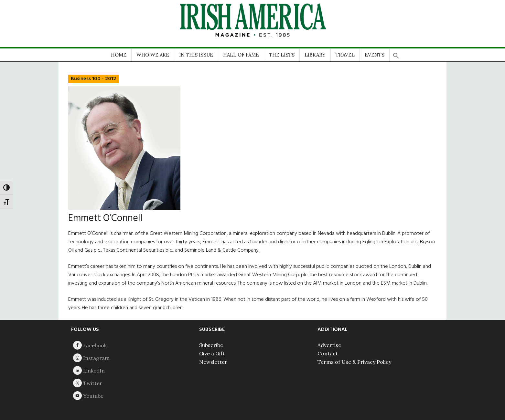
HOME (119, 55)
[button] (396, 53)
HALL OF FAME (241, 55)
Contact (328, 353)
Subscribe (211, 345)
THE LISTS (282, 55)
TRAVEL (345, 55)
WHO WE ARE (153, 55)
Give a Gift (212, 353)
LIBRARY (315, 55)
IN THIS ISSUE (196, 55)
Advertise (329, 345)
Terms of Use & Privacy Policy (354, 362)
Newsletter (213, 362)
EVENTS (375, 55)
